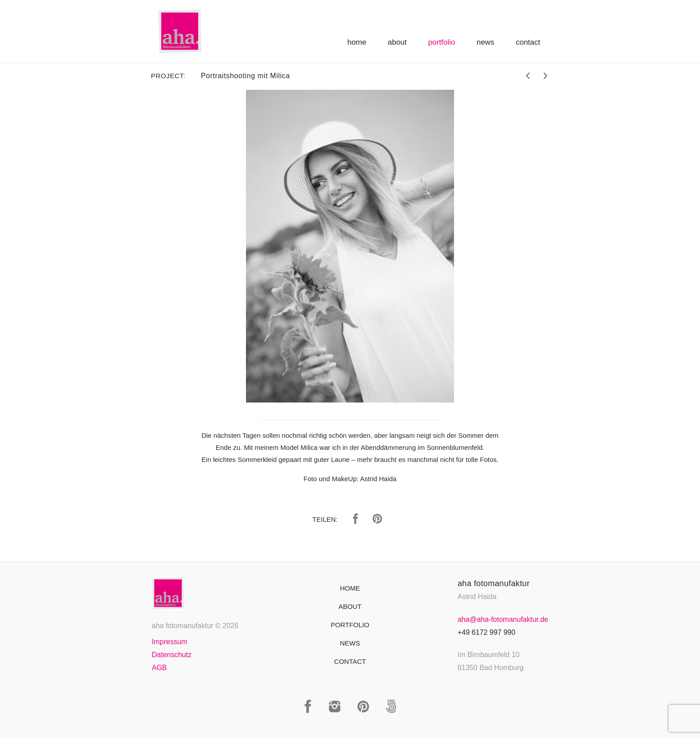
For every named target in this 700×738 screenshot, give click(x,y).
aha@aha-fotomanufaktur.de (503, 619)
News (486, 42)
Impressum (169, 642)
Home (357, 42)
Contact (528, 42)
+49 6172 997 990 (486, 632)
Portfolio (442, 42)
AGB (159, 668)
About (397, 42)
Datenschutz (172, 655)
